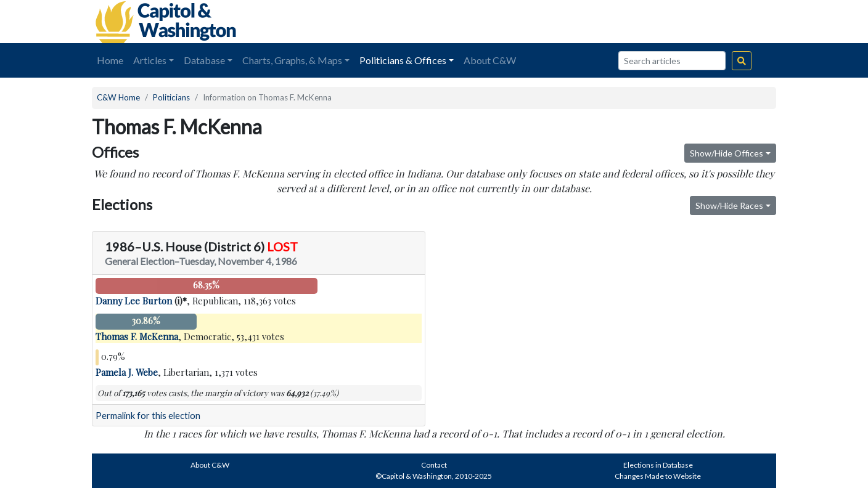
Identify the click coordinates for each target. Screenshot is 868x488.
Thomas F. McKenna (137, 336)
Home (110, 60)
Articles (150, 60)
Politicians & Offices (403, 60)
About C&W (490, 60)
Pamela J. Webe (127, 372)
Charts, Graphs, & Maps (292, 60)
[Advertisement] (638, 22)
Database (204, 60)
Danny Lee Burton (134, 301)
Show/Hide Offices (727, 153)
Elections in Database (658, 465)
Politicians (171, 97)
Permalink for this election (148, 416)
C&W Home (118, 97)
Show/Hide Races (729, 205)
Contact (434, 465)
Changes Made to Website (658, 476)
